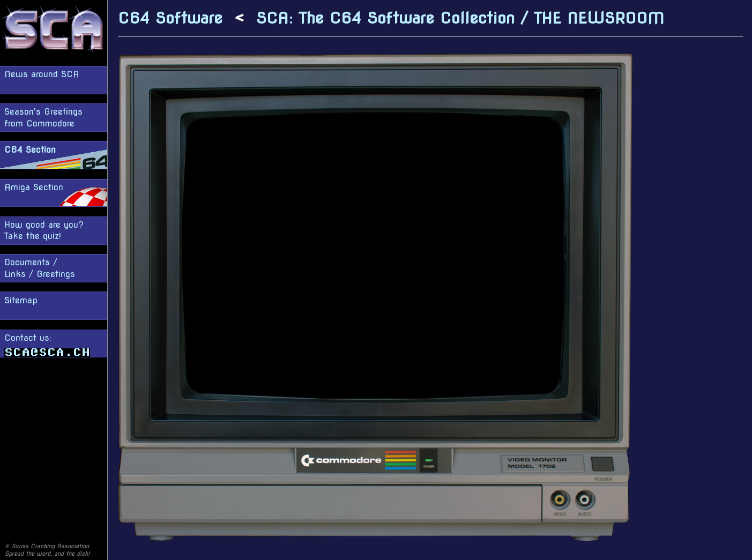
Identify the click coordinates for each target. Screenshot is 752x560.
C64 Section (30, 150)
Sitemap (21, 300)
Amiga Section (34, 187)
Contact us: (47, 345)
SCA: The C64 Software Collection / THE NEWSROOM (460, 18)
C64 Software (170, 18)
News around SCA (42, 74)
